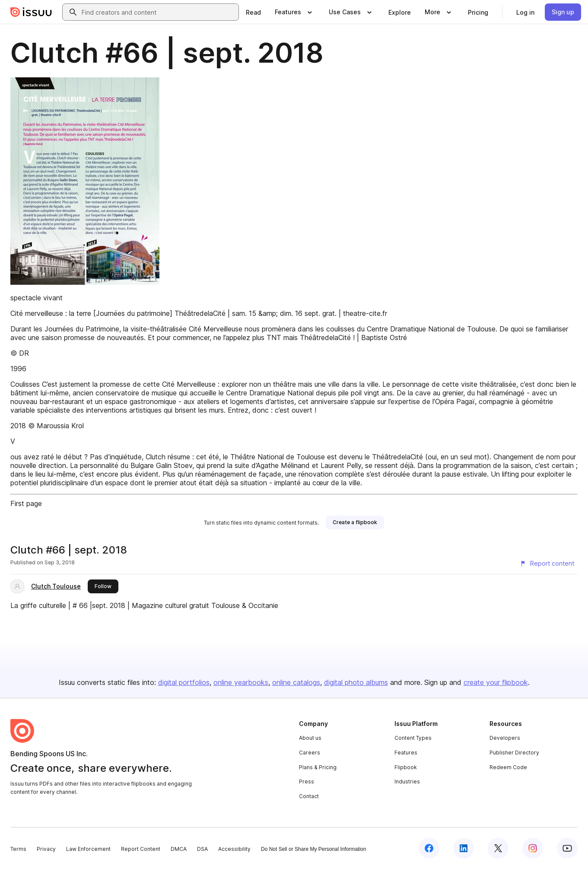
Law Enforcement (88, 849)
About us (310, 738)
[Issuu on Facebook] (429, 848)
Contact (309, 796)
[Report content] (547, 563)
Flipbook (406, 767)
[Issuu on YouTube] (567, 848)
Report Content (141, 849)
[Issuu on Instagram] (533, 848)
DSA (202, 849)
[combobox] (158, 12)
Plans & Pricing (318, 767)
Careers (310, 753)
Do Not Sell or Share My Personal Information (313, 849)
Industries (407, 781)
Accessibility (234, 849)
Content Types (413, 738)
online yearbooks (241, 682)
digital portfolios (184, 682)
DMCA (179, 849)
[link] (253, 12)
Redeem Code (508, 767)
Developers (505, 738)
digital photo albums (356, 682)
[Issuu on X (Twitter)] (498, 848)
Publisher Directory (514, 753)
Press (307, 781)
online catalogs (296, 682)
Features (406, 753)
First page (26, 503)
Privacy (46, 849)
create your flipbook (496, 682)
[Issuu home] (31, 12)
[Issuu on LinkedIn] (464, 848)
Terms (18, 849)
